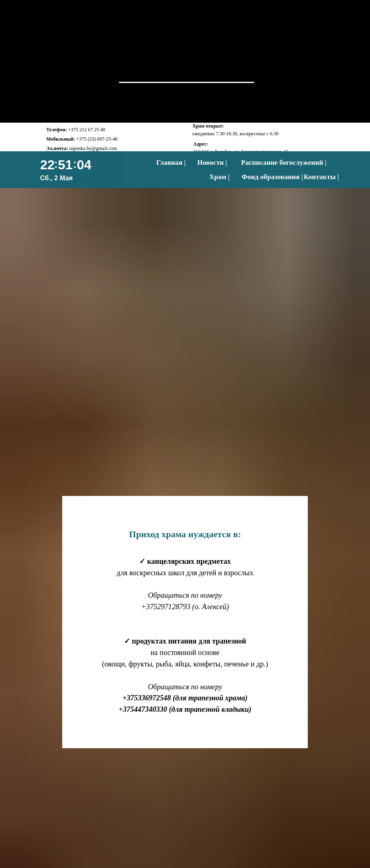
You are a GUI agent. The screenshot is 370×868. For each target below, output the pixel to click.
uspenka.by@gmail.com (93, 148)
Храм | (219, 177)
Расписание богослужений (282, 163)
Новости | (212, 163)
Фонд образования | (272, 177)
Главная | (171, 163)
